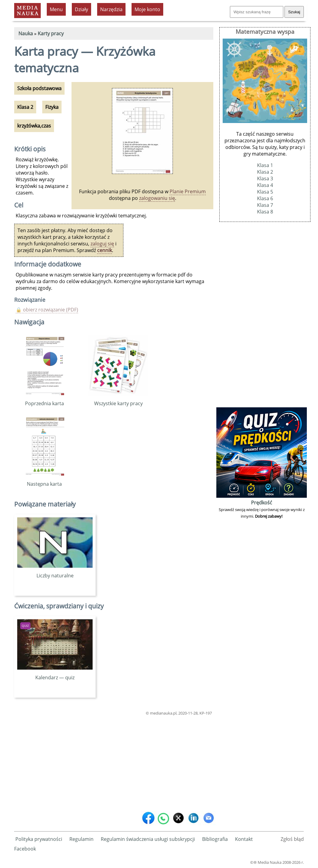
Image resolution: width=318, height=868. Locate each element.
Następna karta (45, 481)
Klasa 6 (265, 198)
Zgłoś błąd (292, 839)
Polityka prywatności (39, 839)
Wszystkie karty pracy (118, 400)
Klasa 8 (265, 212)
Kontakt (244, 839)
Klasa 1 (265, 165)
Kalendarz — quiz (55, 674)
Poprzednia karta (45, 400)
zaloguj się (102, 244)
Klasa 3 (265, 178)
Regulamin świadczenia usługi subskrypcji (148, 839)
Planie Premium (188, 191)
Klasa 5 (265, 192)
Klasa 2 (265, 172)
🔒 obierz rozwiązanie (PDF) (47, 310)
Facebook (25, 849)
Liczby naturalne (55, 572)
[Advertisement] (114, 762)
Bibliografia (215, 839)
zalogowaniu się (157, 198)
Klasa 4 (265, 185)
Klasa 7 (265, 205)
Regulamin (81, 839)
